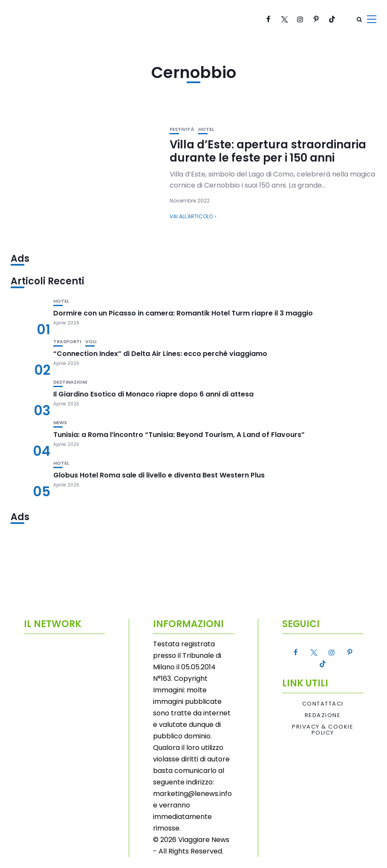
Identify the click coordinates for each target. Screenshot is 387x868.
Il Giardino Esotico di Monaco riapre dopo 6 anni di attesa (153, 394)
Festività (182, 129)
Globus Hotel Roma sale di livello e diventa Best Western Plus (159, 475)
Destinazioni (70, 382)
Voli (91, 342)
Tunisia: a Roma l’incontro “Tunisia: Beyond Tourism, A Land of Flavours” (179, 435)
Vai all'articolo (191, 216)
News (60, 423)
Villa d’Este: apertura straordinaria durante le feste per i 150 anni (268, 151)
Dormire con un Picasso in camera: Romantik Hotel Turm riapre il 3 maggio (183, 313)
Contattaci (323, 704)
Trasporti (67, 342)
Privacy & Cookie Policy (323, 730)
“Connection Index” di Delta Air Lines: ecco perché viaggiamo (160, 354)
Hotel (206, 129)
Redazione (323, 715)
